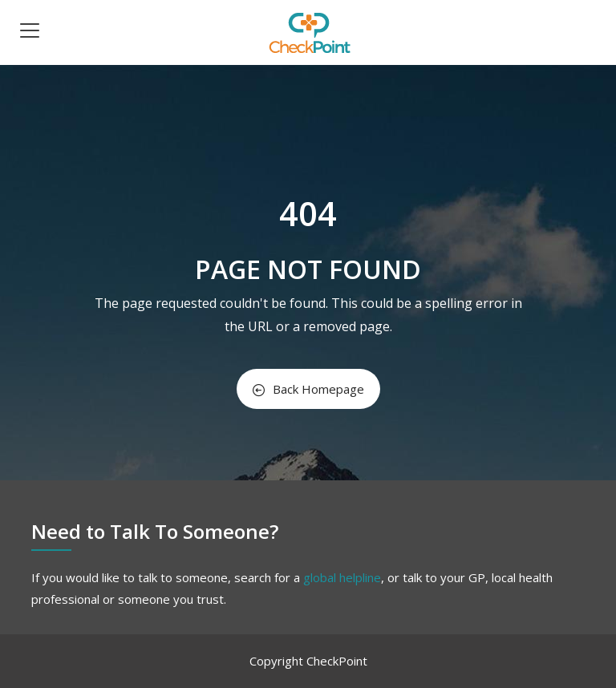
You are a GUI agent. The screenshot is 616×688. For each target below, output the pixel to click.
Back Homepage (308, 389)
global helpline (342, 577)
